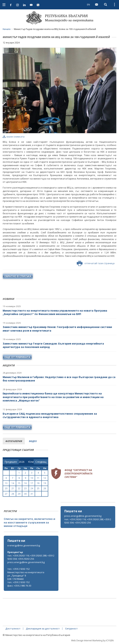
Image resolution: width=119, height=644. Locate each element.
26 (45, 488)
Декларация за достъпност (43, 629)
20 (6, 488)
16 (25, 483)
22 (19, 488)
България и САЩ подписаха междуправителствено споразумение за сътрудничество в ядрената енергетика (50, 415)
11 (38, 478)
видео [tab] (33, 441)
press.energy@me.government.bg (83, 516)
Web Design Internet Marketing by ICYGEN (92, 640)
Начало (7, 29)
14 (13, 483)
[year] (22, 462)
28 (13, 494)
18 (38, 483)
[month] (31, 462)
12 (45, 478)
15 (19, 483)
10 (32, 478)
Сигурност (71, 629)
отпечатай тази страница (96, 263)
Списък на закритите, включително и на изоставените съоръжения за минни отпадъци (29, 522)
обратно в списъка (18, 276)
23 (25, 488)
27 (6, 494)
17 (32, 483)
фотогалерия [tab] (14, 441)
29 (19, 494)
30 (25, 494)
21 (13, 488)
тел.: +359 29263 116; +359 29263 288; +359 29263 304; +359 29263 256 (88, 521)
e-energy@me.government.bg (24, 545)
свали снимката (14, 137)
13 (6, 483)
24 (32, 488)
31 (32, 494)
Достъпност (13, 629)
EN (88, 5)
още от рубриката (17, 357)
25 (38, 488)
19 (45, 483)
